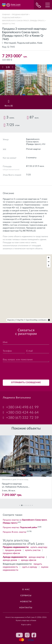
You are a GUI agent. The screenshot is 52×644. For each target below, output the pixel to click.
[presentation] (24, 371)
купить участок (33, 550)
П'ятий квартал (33, 149)
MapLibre (11, 320)
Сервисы (26, 596)
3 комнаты (31, 158)
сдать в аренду (30, 567)
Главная (6, 15)
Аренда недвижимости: (15, 557)
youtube (19, 635)
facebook (34, 635)
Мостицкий (10, 43)
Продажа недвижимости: (16, 547)
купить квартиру (39, 547)
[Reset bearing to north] (49, 266)
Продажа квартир (20, 15)
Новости (26, 602)
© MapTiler (20, 320)
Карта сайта (26, 625)
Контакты (26, 608)
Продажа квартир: (20, 528)
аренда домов (10, 560)
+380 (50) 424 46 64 (22, 412)
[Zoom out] (49, 262)
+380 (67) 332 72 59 (22, 418)
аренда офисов (29, 560)
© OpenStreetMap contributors (35, 320)
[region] (26, 289)
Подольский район (11, 18)
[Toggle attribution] (49, 320)
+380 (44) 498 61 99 (22, 407)
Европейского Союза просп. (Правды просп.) (23, 21)
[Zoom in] (49, 258)
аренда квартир (37, 557)
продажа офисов (11, 553)
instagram (27, 635)
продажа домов (13, 550)
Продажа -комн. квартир (14, 532)
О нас (26, 590)
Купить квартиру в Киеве (26, 621)
